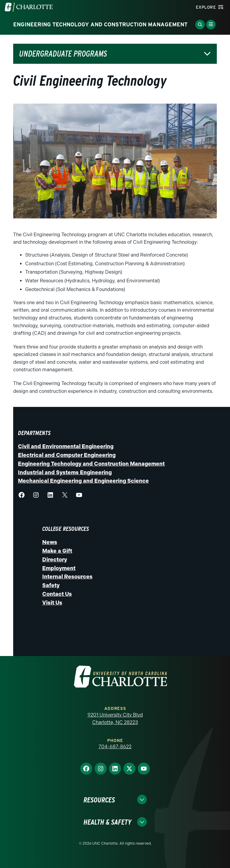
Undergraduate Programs (63, 54)
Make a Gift (57, 551)
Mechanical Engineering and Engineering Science (83, 481)
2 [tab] (119, 215)
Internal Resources (67, 577)
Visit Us (52, 603)
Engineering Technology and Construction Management (91, 464)
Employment (59, 568)
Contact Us (57, 594)
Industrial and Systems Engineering (65, 472)
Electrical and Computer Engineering (67, 455)
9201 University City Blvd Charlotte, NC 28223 (115, 719)
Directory (55, 560)
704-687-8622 (115, 747)
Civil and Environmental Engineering (66, 446)
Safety (51, 585)
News (50, 542)
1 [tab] (110, 215)
